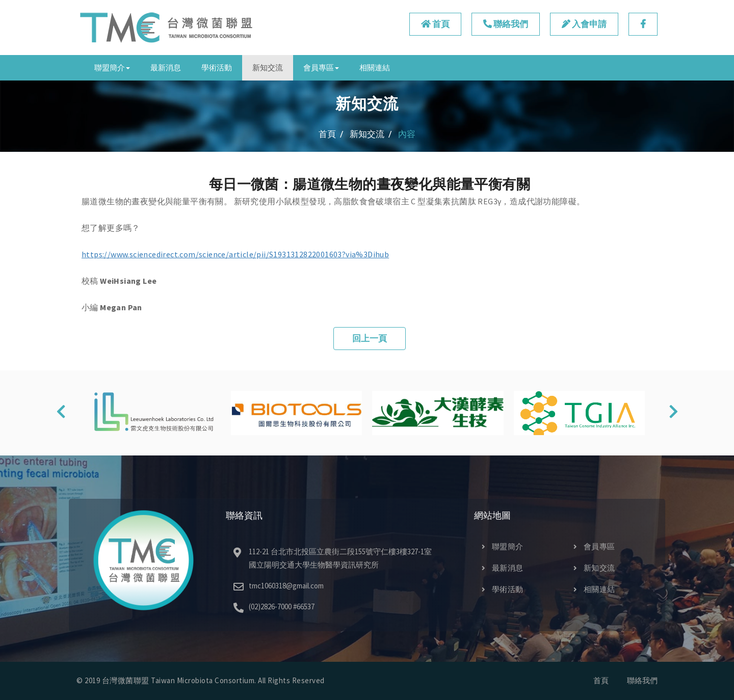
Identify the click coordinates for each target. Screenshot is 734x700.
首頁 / (331, 134)
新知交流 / (371, 134)
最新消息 (166, 68)
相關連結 (375, 68)
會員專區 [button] (321, 68)
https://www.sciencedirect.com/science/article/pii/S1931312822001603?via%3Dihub (235, 254)
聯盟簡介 (503, 546)
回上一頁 (370, 338)
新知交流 (268, 68)
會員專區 (594, 546)
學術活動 (217, 68)
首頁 (435, 24)
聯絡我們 (506, 24)
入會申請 (584, 24)
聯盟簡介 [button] (112, 68)
